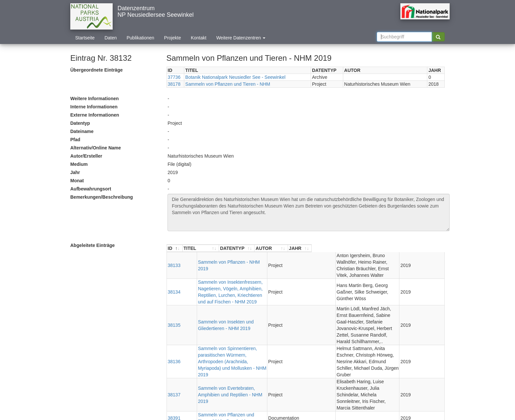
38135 (174, 299)
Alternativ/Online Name (96, 148)
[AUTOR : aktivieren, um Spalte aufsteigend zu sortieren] (367, 248)
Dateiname (82, 131)
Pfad (75, 140)
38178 (174, 84)
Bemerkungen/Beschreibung (102, 197)
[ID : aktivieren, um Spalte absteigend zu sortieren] (175, 248)
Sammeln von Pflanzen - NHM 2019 (220, 259)
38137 (174, 342)
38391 (174, 359)
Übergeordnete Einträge (96, 70)
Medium (79, 164)
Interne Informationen (94, 107)
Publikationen (141, 38)
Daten (111, 38)
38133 (174, 259)
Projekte (173, 38)
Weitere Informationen (95, 99)
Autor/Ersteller (86, 156)
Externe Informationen (95, 115)
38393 (174, 372)
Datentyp (80, 123)
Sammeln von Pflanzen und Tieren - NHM (228, 84)
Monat (77, 181)
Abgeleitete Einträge (92, 245)
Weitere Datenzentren (241, 38)
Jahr (75, 172)
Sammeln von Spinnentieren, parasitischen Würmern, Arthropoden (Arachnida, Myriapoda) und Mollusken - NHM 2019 (227, 322)
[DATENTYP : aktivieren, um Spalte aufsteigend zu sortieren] (295, 248)
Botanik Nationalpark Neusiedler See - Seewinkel (235, 77)
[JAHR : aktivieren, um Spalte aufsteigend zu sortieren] (433, 248)
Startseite (85, 38)
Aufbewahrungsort (91, 189)
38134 (174, 276)
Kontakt (199, 38)
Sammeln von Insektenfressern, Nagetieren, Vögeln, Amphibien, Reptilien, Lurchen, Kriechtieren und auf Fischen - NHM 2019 (228, 276)
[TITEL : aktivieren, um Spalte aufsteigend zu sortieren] (230, 248)
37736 (174, 77)
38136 (174, 322)
